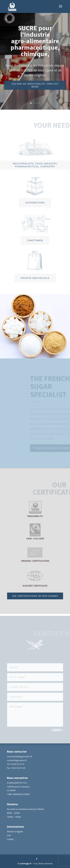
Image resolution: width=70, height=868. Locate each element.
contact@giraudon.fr (17, 760)
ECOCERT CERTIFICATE (35, 586)
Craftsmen (35, 240)
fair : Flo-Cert (35, 539)
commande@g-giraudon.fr (20, 756)
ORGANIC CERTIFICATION (35, 561)
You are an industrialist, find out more (35, 87)
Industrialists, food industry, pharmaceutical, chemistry (35, 165)
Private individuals (35, 278)
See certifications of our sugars (35, 596)
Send (57, 730)
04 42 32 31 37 (18, 764)
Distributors (35, 203)
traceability (35, 516)
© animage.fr (25, 863)
